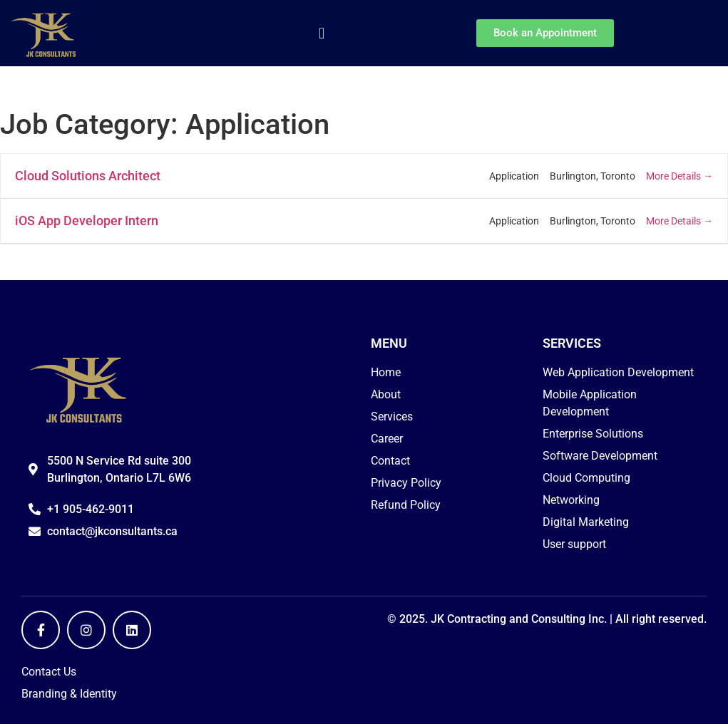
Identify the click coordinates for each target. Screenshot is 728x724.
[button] (321, 33)
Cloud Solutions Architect (88, 176)
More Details (680, 176)
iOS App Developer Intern (87, 221)
